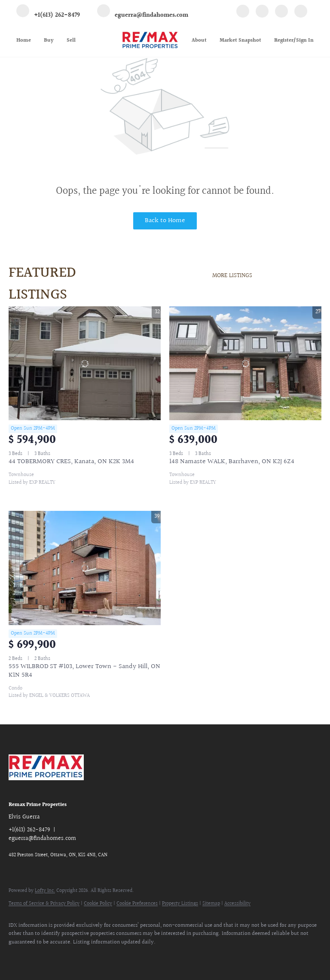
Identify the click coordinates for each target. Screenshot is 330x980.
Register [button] (284, 41)
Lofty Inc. (45, 891)
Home (24, 41)
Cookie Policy (98, 904)
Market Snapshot (240, 41)
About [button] (199, 41)
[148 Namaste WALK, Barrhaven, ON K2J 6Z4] (245, 363)
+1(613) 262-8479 (29, 830)
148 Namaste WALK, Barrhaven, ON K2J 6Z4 (232, 462)
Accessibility (237, 904)
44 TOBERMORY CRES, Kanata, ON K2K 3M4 (71, 462)
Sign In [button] (305, 41)
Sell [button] (71, 41)
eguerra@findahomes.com (42, 839)
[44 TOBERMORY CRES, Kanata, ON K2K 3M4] (85, 363)
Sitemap (211, 904)
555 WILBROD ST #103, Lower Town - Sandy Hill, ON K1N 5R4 (84, 671)
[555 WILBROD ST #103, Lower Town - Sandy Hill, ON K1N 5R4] (85, 568)
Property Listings (180, 904)
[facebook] (243, 12)
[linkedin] (262, 12)
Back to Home (165, 221)
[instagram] (281, 12)
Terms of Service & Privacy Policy (44, 904)
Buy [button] (49, 41)
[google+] (301, 12)
